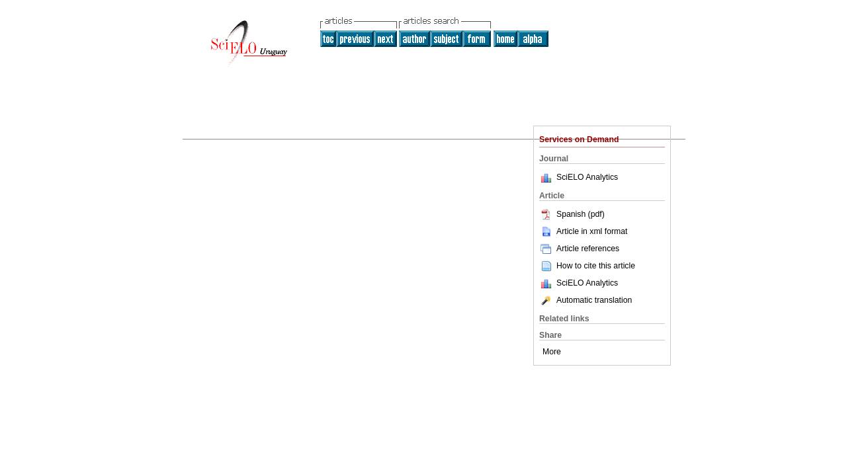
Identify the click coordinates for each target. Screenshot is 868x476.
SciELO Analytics (587, 177)
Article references (579, 249)
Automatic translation (586, 300)
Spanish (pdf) (572, 214)
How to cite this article (596, 266)
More (552, 352)
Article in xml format (583, 231)
